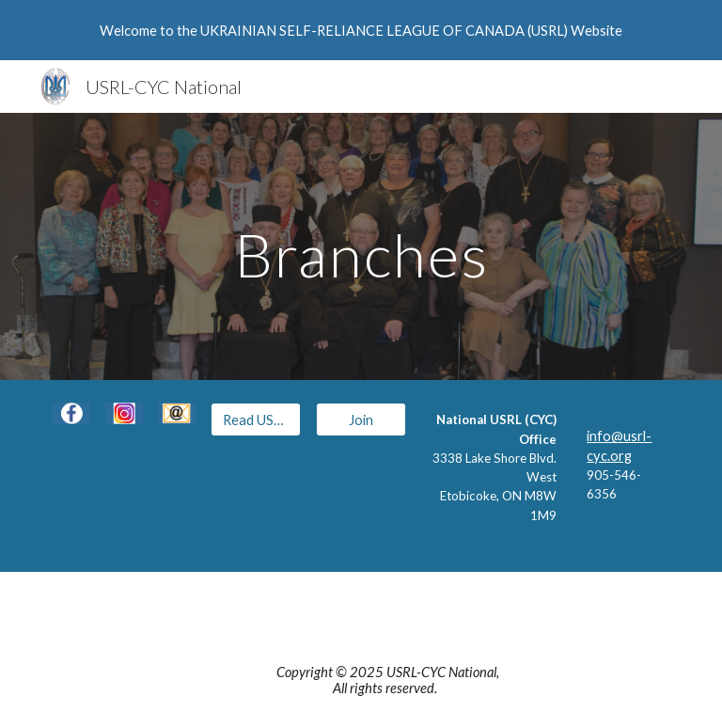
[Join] (361, 419)
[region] (361, 30)
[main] (361, 246)
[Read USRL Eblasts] (255, 419)
